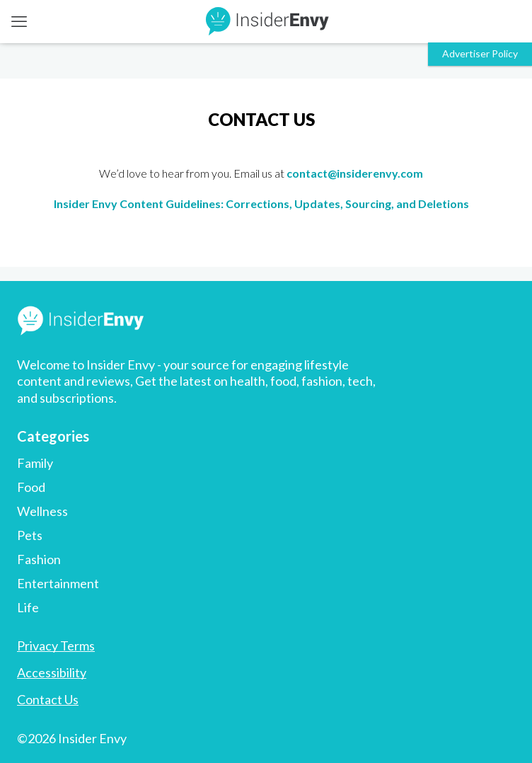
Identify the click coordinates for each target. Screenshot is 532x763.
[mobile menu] (19, 21)
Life (28, 607)
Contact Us (48, 699)
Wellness (42, 511)
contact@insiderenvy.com (355, 173)
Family (35, 463)
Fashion (39, 559)
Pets (30, 535)
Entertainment (58, 583)
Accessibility (52, 672)
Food (31, 487)
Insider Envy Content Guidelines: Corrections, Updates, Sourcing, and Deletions (261, 203)
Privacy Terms (56, 646)
